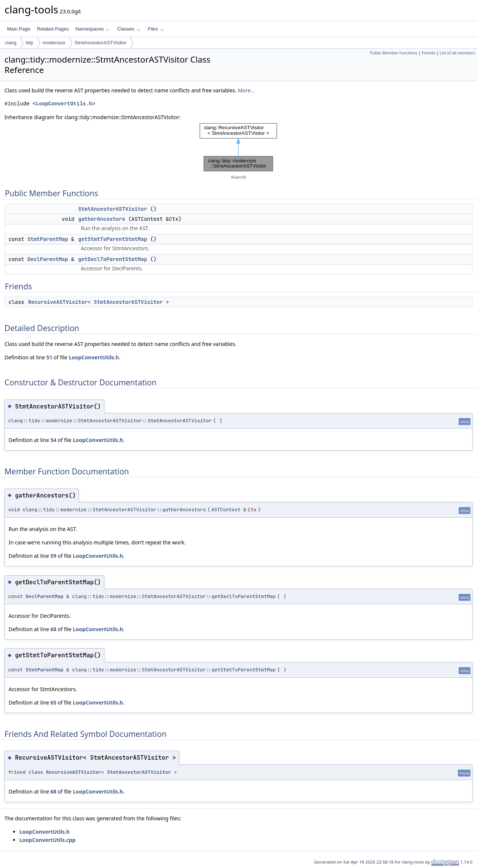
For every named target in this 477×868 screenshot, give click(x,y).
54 (53, 440)
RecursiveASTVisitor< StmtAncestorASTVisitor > (98, 302)
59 (53, 556)
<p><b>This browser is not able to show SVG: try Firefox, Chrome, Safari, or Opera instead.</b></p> (238, 147)
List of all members (457, 53)
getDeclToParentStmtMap (113, 259)
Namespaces (92, 29)
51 (49, 357)
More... (246, 90)
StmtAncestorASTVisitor (100, 43)
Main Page (19, 29)
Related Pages (53, 29)
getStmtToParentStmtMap (113, 239)
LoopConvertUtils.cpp (48, 840)
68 (53, 629)
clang (11, 43)
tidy (29, 43)
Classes (129, 29)
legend (238, 177)
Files (156, 29)
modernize (54, 43)
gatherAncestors (102, 219)
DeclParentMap (48, 259)
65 (53, 702)
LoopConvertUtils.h (64, 104)
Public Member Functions (394, 53)
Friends (428, 53)
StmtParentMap (48, 239)
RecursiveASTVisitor (73, 772)
